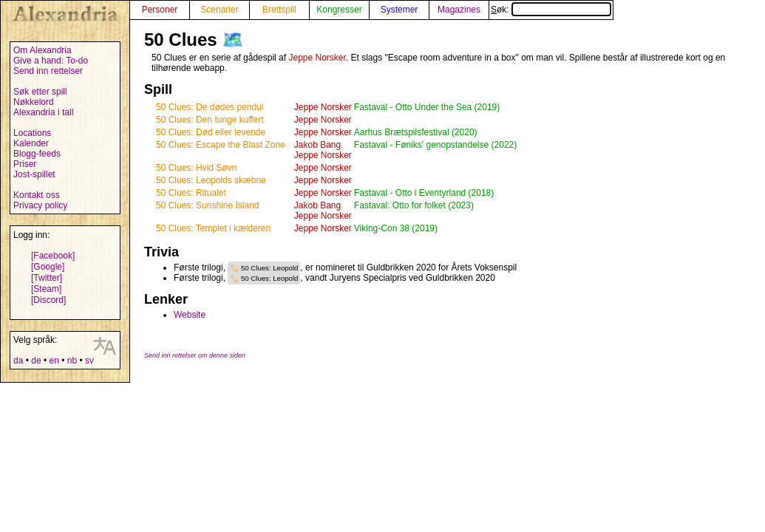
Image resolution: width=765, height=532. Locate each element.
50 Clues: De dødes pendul (210, 107)
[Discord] (48, 300)
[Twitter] (47, 278)
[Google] (48, 267)
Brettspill (279, 10)
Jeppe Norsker (317, 58)
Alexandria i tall (43, 112)
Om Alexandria (42, 50)
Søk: (551, 10)
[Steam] (46, 289)
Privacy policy (40, 205)
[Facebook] (53, 256)
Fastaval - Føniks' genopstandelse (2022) (435, 145)
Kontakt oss (37, 195)
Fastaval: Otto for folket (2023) (414, 205)
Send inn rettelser (48, 71)
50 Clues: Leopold (269, 268)
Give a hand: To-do (51, 61)
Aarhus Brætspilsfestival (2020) (416, 132)
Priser (25, 164)
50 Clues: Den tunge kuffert (210, 120)
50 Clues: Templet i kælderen (213, 228)
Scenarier (219, 10)
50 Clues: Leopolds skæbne (211, 180)
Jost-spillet (34, 174)
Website (190, 315)
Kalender (31, 143)
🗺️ (233, 40)
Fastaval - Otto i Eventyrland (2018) (424, 193)
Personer (160, 10)
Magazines (459, 10)
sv (89, 361)
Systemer (399, 10)
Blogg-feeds (37, 154)
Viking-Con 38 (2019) (396, 228)
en (54, 361)
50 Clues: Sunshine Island (207, 205)
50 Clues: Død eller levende (211, 132)
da (18, 361)
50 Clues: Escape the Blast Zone (221, 145)
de (36, 361)
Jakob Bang (317, 145)
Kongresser (339, 10)
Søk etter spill (40, 92)
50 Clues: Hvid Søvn (196, 168)
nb (72, 361)
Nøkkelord (34, 102)
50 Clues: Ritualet (191, 193)
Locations (32, 133)
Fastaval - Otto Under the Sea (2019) (427, 107)
